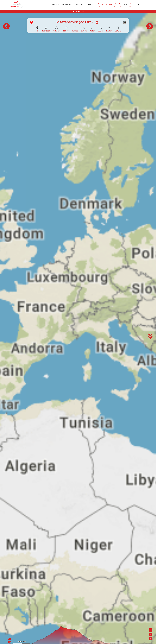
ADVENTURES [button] (107, 5)
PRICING (80, 5)
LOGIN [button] (125, 5)
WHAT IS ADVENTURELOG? (61, 5)
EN (140, 5)
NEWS (90, 5)
